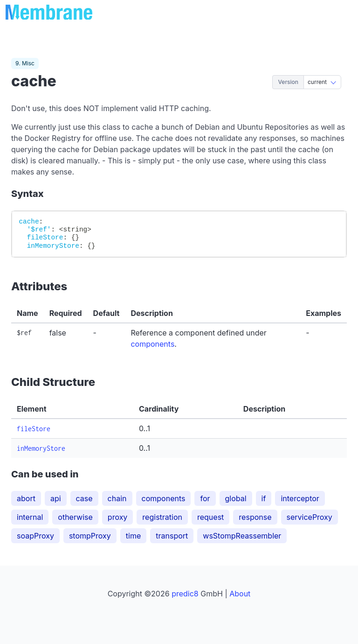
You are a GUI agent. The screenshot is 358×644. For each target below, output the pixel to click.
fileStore (34, 429)
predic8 (185, 594)
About (240, 594)
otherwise (75, 517)
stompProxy (90, 536)
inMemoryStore (41, 448)
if (264, 498)
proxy (118, 517)
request (210, 517)
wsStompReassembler (242, 536)
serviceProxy (310, 517)
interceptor (300, 498)
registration (162, 517)
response (255, 517)
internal (30, 517)
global (236, 498)
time (133, 536)
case (84, 498)
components (152, 344)
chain (117, 498)
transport (172, 536)
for (205, 498)
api (56, 498)
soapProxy (35, 536)
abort (26, 498)
